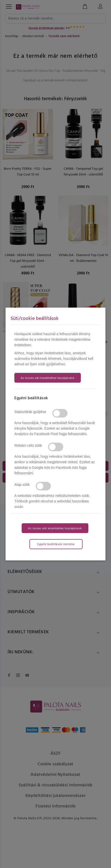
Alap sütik (22, 485)
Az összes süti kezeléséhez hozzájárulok (48, 378)
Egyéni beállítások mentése (56, 544)
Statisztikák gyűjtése (30, 412)
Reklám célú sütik (28, 445)
